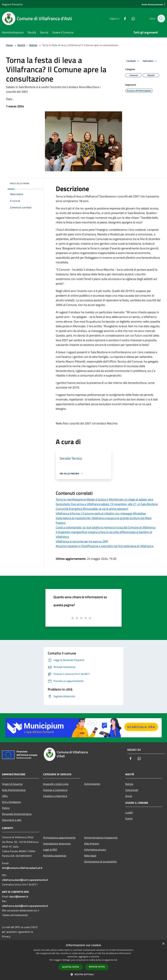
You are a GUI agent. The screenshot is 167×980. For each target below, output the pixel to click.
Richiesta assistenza (55, 856)
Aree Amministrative (14, 790)
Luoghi (129, 812)
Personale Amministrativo (17, 814)
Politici (6, 808)
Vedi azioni (150, 61)
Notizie (33, 45)
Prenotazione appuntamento (59, 838)
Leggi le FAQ (50, 850)
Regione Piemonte (12, 4)
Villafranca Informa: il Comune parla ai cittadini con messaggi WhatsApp (101, 513)
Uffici (5, 796)
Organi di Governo (12, 784)
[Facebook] (123, 18)
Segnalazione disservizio (57, 844)
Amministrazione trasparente (101, 838)
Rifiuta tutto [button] (97, 967)
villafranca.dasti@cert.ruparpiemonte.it (25, 880)
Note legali (90, 856)
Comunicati (132, 790)
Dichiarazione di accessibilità (100, 861)
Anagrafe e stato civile (56, 784)
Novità (21, 45)
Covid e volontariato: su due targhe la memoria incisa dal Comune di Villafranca (106, 527)
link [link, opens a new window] (116, 960)
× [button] (163, 944)
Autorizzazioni (92, 784)
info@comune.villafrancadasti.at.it (22, 868)
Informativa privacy (95, 850)
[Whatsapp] (131, 18)
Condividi (133, 61)
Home (9, 45)
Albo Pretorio (92, 844)
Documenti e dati (12, 820)
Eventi (129, 818)
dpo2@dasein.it (19, 896)
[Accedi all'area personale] (152, 5)
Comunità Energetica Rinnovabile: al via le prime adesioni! (92, 509)
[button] (83, 974)
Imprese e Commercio (55, 790)
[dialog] (83, 960)
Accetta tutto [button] (71, 967)
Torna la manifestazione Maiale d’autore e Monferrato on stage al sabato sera (104, 499)
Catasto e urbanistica (55, 796)
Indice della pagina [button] (20, 183)
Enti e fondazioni (12, 802)
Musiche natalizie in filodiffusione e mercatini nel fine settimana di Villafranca (105, 546)
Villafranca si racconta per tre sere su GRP (82, 541)
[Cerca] (161, 18)
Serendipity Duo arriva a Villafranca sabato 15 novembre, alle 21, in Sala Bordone (107, 504)
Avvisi (129, 796)
